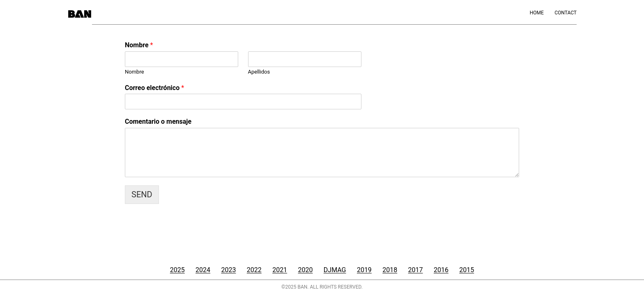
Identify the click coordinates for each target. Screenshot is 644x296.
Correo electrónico (154, 88)
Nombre (139, 45)
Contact (566, 13)
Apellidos (259, 72)
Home (537, 13)
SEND (142, 194)
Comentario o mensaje (158, 121)
